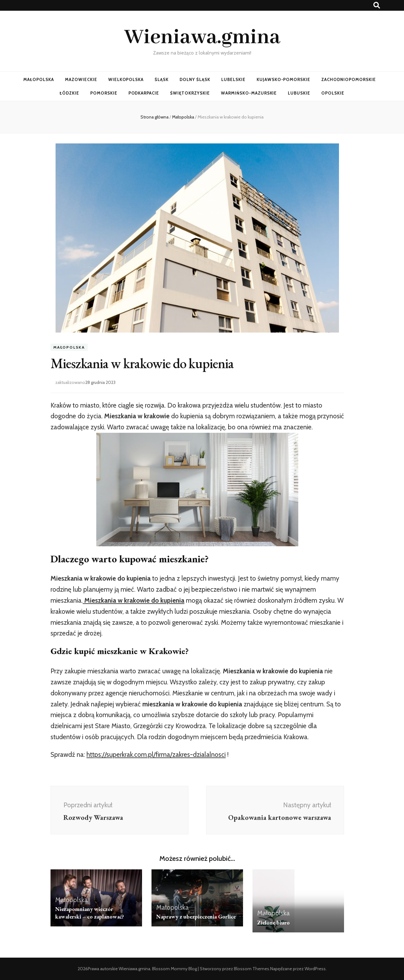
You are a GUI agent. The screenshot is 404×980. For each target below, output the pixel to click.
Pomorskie (104, 93)
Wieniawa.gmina (202, 38)
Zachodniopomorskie (349, 79)
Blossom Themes (252, 969)
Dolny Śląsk (195, 79)
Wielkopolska (126, 79)
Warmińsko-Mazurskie (249, 93)
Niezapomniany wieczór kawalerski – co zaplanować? (90, 913)
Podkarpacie (144, 93)
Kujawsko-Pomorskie (284, 79)
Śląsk (162, 79)
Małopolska (39, 79)
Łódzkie (69, 93)
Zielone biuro (273, 922)
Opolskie (333, 93)
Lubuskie (299, 93)
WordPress (315, 969)
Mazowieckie (81, 79)
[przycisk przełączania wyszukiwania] (377, 5)
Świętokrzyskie (190, 93)
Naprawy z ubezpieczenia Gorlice (196, 916)
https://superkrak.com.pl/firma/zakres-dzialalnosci (156, 754)
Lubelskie (233, 79)
